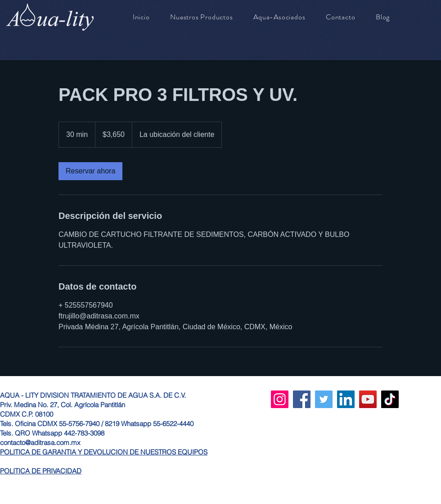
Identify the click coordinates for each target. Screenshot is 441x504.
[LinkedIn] (346, 399)
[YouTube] (368, 399)
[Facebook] (302, 399)
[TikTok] (390, 399)
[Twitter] (324, 399)
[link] (90, 171)
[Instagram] (280, 399)
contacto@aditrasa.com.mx (40, 443)
